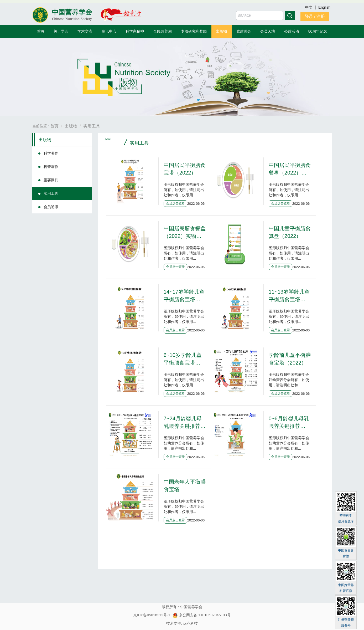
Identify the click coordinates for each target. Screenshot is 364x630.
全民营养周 (163, 31)
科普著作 (51, 167)
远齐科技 (190, 623)
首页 (41, 31)
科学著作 (51, 153)
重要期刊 (51, 180)
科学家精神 (135, 31)
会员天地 (268, 31)
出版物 (221, 31)
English (324, 7)
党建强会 (244, 31)
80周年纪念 (318, 31)
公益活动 (292, 31)
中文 (309, 7)
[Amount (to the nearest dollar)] (260, 16)
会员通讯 (51, 207)
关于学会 (61, 31)
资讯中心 (109, 31)
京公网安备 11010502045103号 (202, 615)
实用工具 (92, 126)
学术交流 (85, 31)
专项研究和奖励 (194, 31)
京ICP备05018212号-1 (152, 615)
